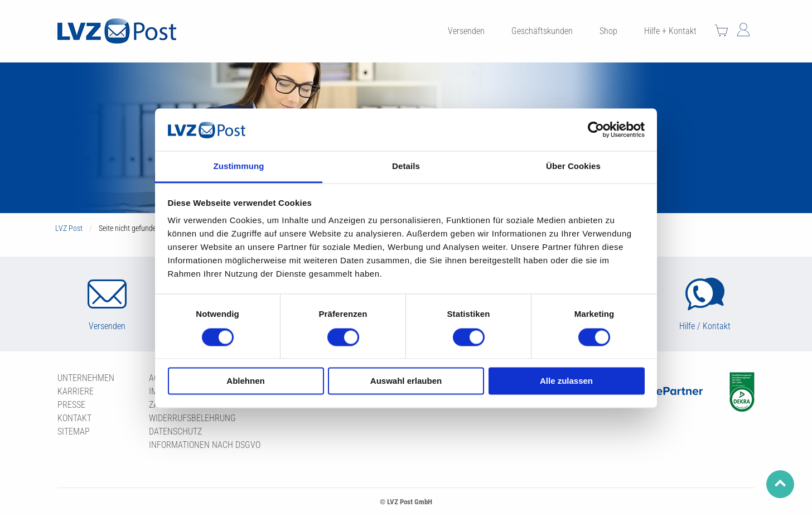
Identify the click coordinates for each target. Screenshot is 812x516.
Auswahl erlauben (406, 381)
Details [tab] (406, 167)
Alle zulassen (566, 381)
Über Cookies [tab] (573, 167)
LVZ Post (69, 228)
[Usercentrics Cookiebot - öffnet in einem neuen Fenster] (596, 129)
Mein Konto (743, 30)
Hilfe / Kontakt (705, 326)
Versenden (107, 326)
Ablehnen (245, 381)
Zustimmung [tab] (239, 167)
